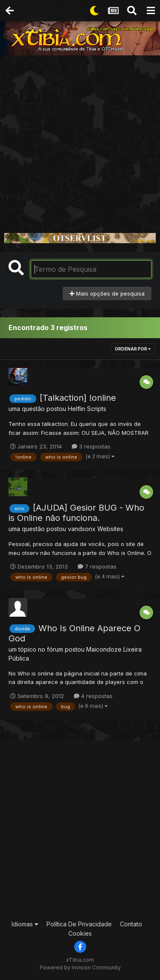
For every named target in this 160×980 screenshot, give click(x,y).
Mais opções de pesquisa (107, 293)
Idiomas (25, 924)
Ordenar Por (133, 349)
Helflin (77, 409)
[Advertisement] (80, 139)
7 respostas (97, 566)
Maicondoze (104, 649)
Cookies (80, 933)
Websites (110, 529)
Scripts (97, 409)
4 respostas (93, 696)
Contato (131, 924)
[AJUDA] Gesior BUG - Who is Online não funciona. (76, 513)
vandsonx (82, 529)
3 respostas (91, 446)
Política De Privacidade (79, 924)
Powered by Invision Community (80, 967)
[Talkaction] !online (78, 398)
